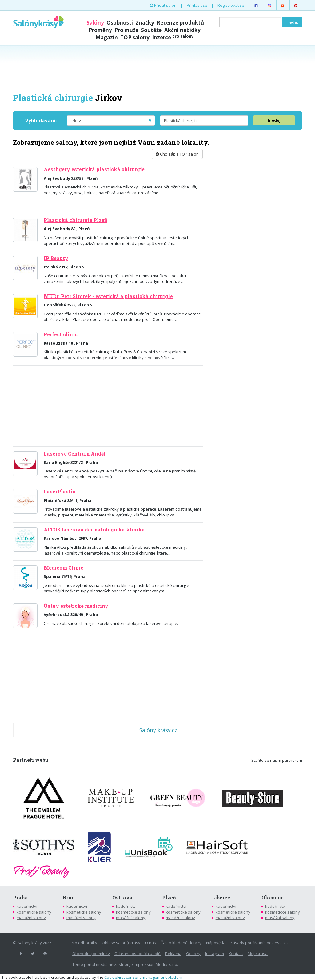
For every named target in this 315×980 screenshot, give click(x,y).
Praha (20, 898)
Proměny (100, 30)
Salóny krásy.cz (158, 730)
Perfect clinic (61, 334)
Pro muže (126, 30)
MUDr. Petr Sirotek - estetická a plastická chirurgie (108, 296)
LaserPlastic (60, 492)
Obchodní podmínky (91, 954)
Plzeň (169, 898)
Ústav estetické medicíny (76, 606)
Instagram (215, 954)
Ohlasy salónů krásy (121, 943)
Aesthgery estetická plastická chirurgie (94, 169)
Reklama (173, 954)
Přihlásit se (197, 5)
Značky (145, 23)
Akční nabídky (182, 30)
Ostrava (122, 898)
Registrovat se (231, 5)
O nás (150, 943)
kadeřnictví (27, 906)
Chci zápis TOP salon (177, 154)
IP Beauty (56, 258)
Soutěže (151, 30)
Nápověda (216, 943)
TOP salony (135, 37)
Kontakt (236, 954)
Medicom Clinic (64, 568)
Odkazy (193, 954)
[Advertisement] (157, 68)
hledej (274, 120)
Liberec (221, 898)
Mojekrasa (258, 954)
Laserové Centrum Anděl (75, 454)
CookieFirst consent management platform (144, 977)
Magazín (107, 37)
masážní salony (31, 918)
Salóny (95, 23)
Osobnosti (120, 23)
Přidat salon (163, 5)
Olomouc (273, 898)
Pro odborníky (84, 943)
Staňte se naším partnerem (277, 760)
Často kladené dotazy (181, 943)
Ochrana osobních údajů (138, 954)
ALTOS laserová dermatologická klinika (94, 530)
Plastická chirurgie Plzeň (76, 220)
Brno (69, 898)
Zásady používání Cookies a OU (260, 943)
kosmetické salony (34, 912)
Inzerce (173, 37)
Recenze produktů (180, 23)
